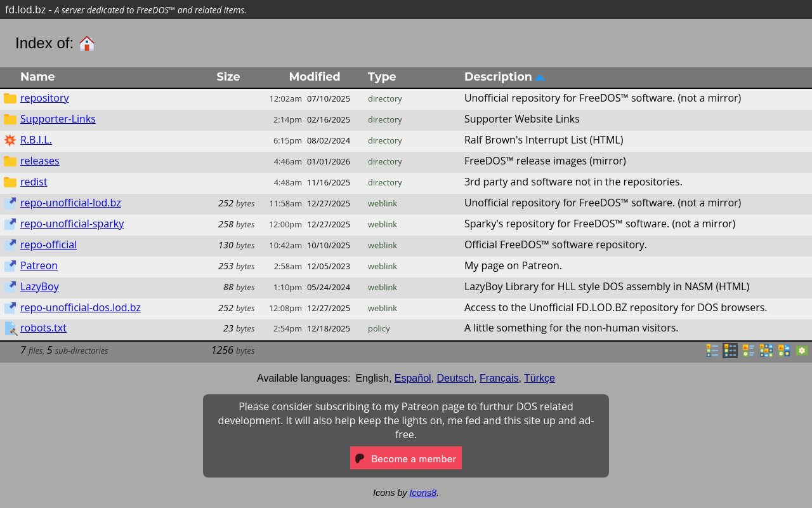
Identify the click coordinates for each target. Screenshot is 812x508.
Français (499, 378)
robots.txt (43, 328)
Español (413, 378)
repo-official (49, 244)
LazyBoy (40, 286)
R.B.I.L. (36, 140)
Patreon (39, 265)
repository (44, 98)
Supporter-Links (58, 119)
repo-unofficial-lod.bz (71, 203)
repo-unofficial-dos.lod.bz (81, 307)
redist (34, 182)
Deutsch (456, 378)
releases (40, 161)
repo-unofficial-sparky (72, 224)
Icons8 (423, 493)
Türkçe (540, 378)
